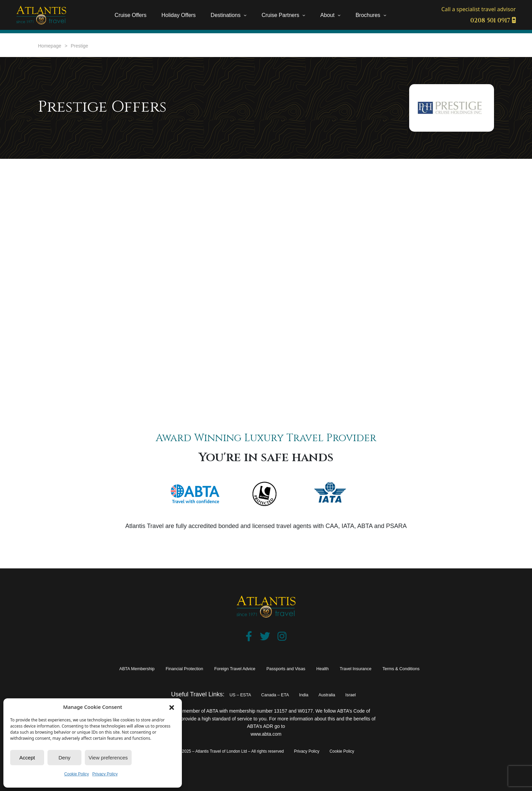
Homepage (50, 46)
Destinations (226, 15)
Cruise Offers (131, 15)
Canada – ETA (272, 694)
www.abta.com (266, 734)
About (327, 15)
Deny (64, 758)
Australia (337, 694)
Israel (367, 694)
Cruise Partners (280, 15)
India (309, 694)
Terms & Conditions (443, 668)
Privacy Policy (105, 774)
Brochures (368, 15)
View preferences (108, 758)
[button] (172, 707)
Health (341, 668)
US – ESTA (226, 694)
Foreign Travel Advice (225, 668)
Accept (27, 758)
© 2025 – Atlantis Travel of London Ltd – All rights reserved (231, 751)
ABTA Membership (94, 668)
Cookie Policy (77, 774)
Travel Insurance (383, 668)
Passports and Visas (293, 668)
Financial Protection (157, 668)
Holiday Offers (179, 15)
